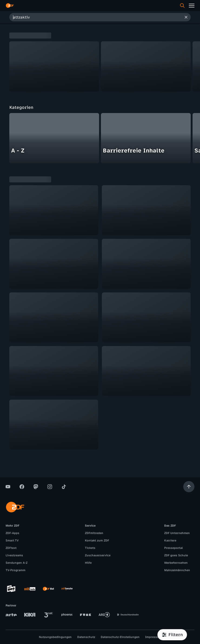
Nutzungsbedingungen (55, 637)
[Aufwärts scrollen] (189, 487)
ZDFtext (11, 548)
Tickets (90, 548)
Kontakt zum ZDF (97, 540)
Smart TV (12, 540)
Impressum (153, 637)
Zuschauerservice (98, 555)
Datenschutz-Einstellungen (120, 637)
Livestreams (14, 555)
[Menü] (192, 6)
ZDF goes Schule (176, 555)
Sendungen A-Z (17, 563)
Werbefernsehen (176, 563)
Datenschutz (86, 637)
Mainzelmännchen (177, 570)
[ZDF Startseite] (10, 6)
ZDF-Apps (12, 533)
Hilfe (88, 563)
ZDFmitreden (94, 533)
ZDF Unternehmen (177, 533)
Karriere (170, 540)
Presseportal (173, 548)
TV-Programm (15, 570)
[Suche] (182, 6)
